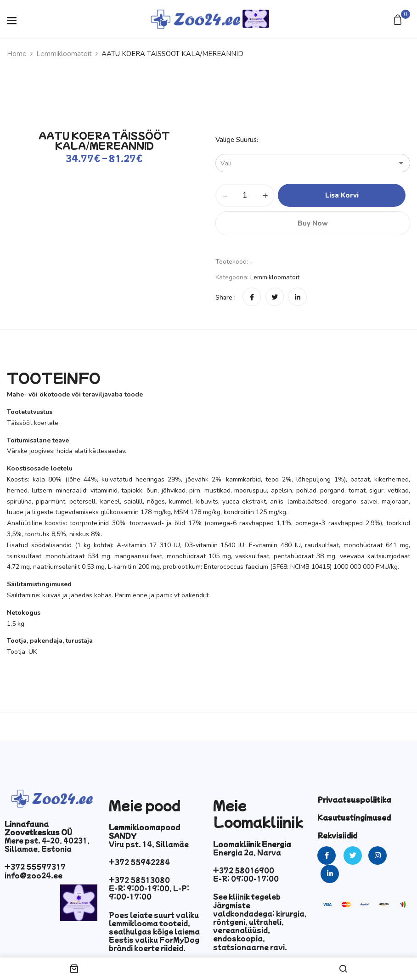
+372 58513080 (139, 880)
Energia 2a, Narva (247, 852)
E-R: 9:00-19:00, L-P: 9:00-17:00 (149, 892)
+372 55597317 (35, 867)
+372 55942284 (139, 862)
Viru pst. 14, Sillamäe (149, 844)
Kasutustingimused (354, 817)
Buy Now (313, 223)
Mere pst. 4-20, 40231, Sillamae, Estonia (47, 844)
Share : (225, 297)
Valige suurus (236, 140)
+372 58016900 (244, 870)
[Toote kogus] (245, 195)
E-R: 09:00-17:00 (246, 878)
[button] (399, 20)
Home (17, 54)
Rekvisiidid (337, 835)
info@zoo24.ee (34, 875)
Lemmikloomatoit (64, 54)
